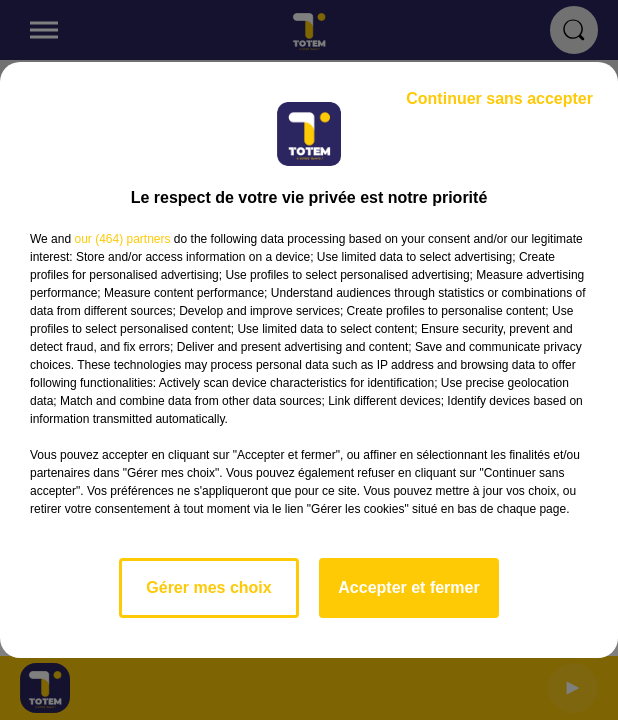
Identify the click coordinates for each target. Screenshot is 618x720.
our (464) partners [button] (122, 239)
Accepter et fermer (408, 587)
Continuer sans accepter (499, 98)
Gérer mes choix (208, 587)
